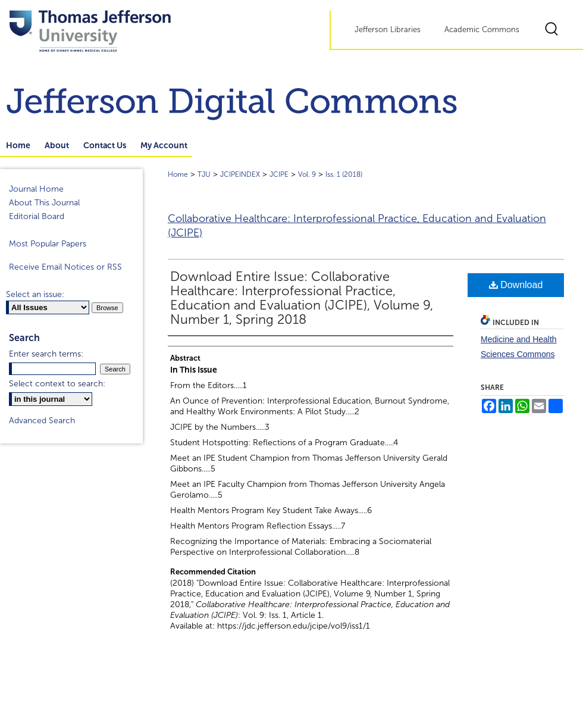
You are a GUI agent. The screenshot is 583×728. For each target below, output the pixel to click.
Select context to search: (57, 384)
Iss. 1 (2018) (344, 174)
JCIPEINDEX (240, 174)
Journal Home (36, 189)
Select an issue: (35, 294)
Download (516, 285)
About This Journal (44, 203)
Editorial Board (37, 216)
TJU (204, 174)
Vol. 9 (307, 174)
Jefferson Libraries (388, 30)
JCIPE (279, 174)
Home (178, 174)
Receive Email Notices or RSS (65, 267)
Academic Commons (482, 30)
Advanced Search (42, 421)
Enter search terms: (46, 354)
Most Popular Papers (48, 244)
